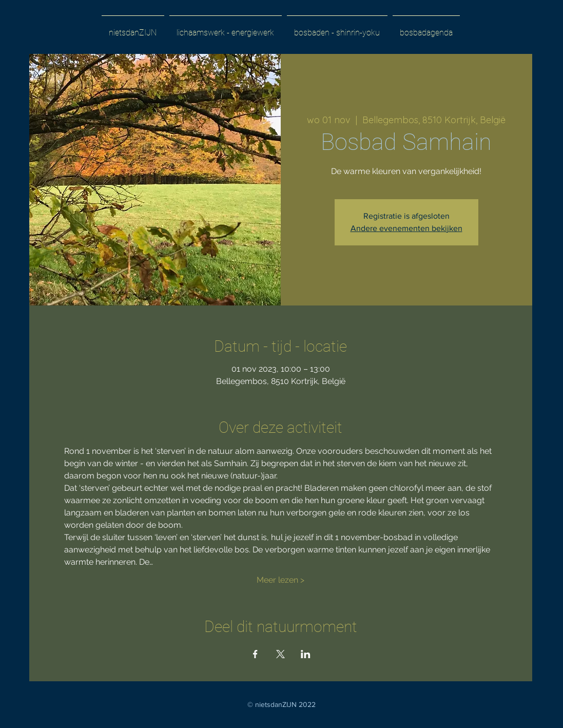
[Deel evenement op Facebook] (255, 654)
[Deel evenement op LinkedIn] (306, 654)
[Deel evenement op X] (280, 654)
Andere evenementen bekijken (406, 228)
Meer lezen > (280, 580)
